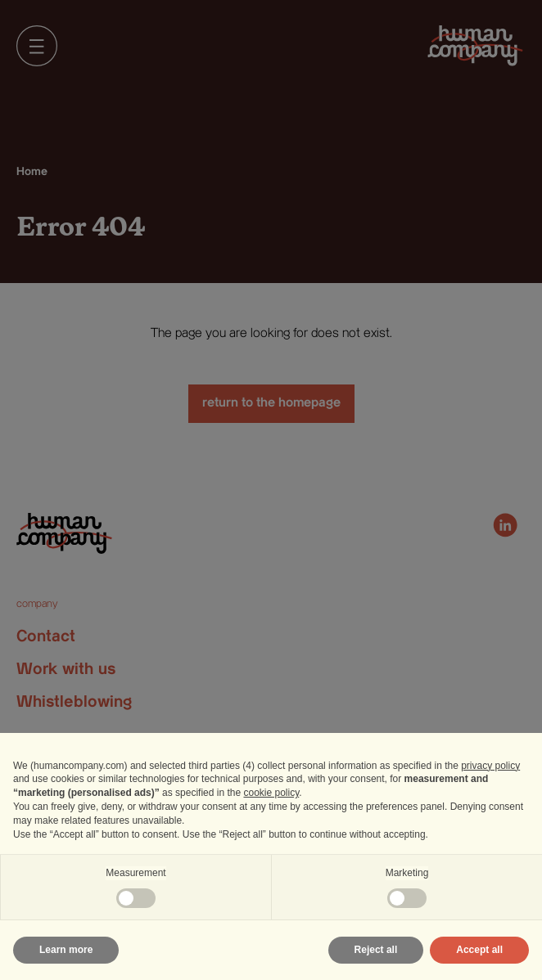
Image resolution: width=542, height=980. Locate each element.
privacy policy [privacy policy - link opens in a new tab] (490, 766)
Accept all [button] (479, 950)
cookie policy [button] (271, 793)
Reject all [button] (376, 950)
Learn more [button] (66, 950)
